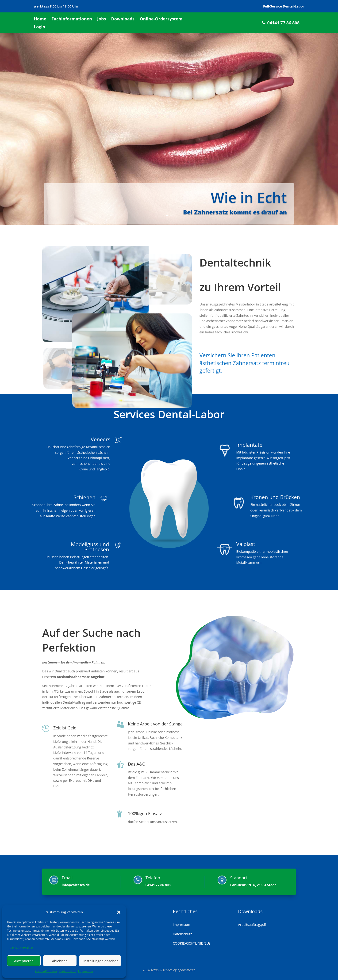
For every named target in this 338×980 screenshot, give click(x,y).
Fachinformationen (72, 19)
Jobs (102, 19)
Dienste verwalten (21, 948)
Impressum (86, 971)
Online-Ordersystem (161, 19)
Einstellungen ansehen (100, 961)
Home (40, 19)
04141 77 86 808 (283, 23)
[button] (119, 912)
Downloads (123, 19)
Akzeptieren (24, 961)
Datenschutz (68, 971)
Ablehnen (60, 961)
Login (40, 27)
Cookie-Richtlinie (46, 971)
